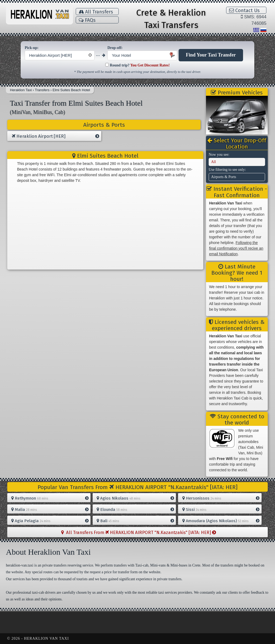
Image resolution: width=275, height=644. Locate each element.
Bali (135, 521)
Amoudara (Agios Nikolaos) (221, 521)
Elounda (135, 509)
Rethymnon (50, 498)
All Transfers (96, 12)
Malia (50, 509)
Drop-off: (115, 48)
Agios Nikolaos (135, 498)
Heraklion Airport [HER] (55, 136)
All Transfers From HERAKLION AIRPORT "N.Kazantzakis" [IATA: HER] (139, 532)
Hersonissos (221, 498)
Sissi (221, 509)
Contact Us (244, 10)
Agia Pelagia (50, 521)
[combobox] (60, 55)
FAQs (87, 20)
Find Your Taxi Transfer (211, 55)
